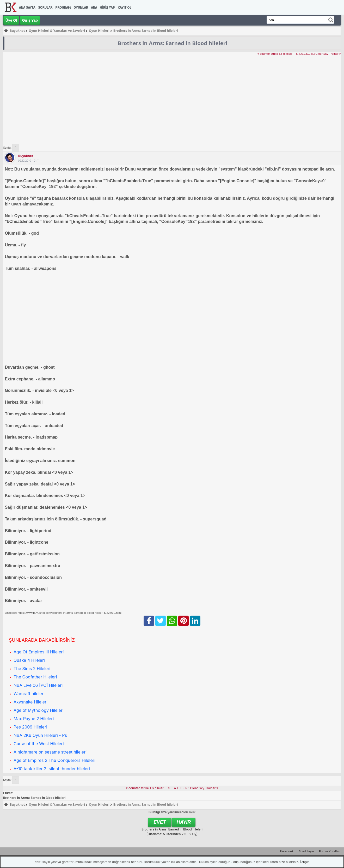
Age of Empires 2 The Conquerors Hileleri (54, 760)
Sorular (45, 7)
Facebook (287, 851)
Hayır (184, 822)
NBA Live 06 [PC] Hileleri (38, 685)
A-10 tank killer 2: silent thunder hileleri (52, 769)
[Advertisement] (172, 95)
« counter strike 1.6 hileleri (275, 54)
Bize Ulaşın (306, 851)
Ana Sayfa (27, 7)
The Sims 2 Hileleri (32, 669)
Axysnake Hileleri (30, 702)
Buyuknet (26, 156)
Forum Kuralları (330, 851)
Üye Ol (11, 20)
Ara (94, 7)
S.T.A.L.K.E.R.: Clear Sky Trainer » (318, 54)
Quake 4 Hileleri (29, 660)
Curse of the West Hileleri (39, 744)
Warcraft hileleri (29, 694)
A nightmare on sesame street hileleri (50, 752)
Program (63, 7)
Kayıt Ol (125, 7)
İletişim (305, 862)
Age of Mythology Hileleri (39, 710)
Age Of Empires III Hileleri (39, 652)
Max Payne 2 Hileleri (34, 719)
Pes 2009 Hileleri (30, 727)
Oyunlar (81, 7)
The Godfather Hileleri (35, 677)
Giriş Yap (107, 7)
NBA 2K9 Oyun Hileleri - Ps (40, 735)
